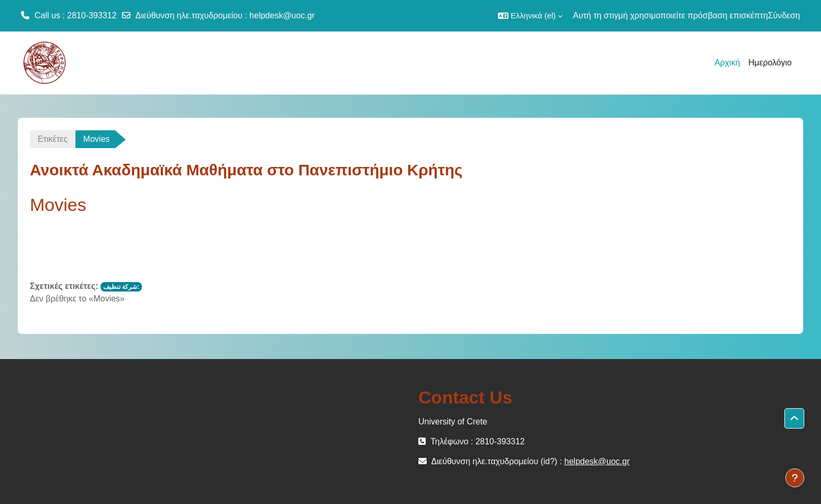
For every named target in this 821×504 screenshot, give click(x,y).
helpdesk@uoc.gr (282, 15)
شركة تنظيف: (121, 287)
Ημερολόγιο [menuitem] (770, 63)
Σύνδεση (784, 15)
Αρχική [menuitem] (728, 63)
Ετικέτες (53, 139)
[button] (530, 16)
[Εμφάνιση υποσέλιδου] (795, 478)
